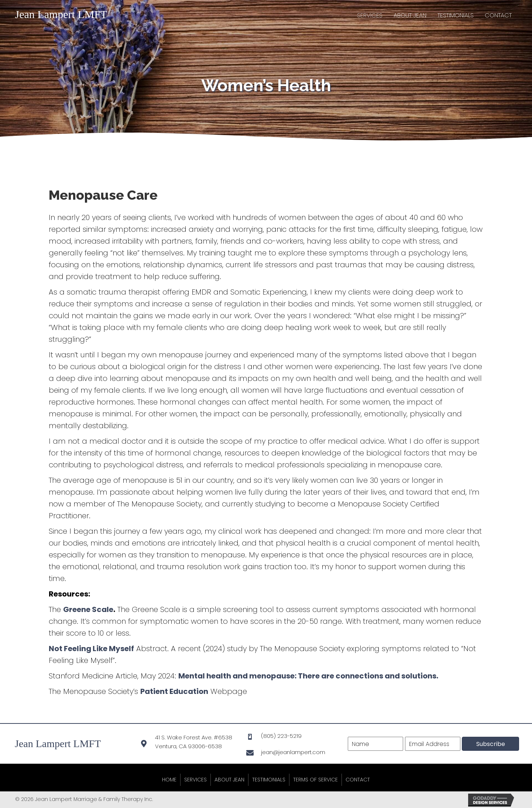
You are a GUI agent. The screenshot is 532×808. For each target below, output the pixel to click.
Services (195, 780)
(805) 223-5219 (281, 736)
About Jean (229, 780)
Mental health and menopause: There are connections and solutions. (308, 676)
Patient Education (174, 691)
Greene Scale (88, 609)
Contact (358, 780)
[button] (490, 744)
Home (169, 780)
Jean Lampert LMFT (61, 14)
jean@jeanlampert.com (293, 752)
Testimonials (269, 780)
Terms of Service (315, 780)
